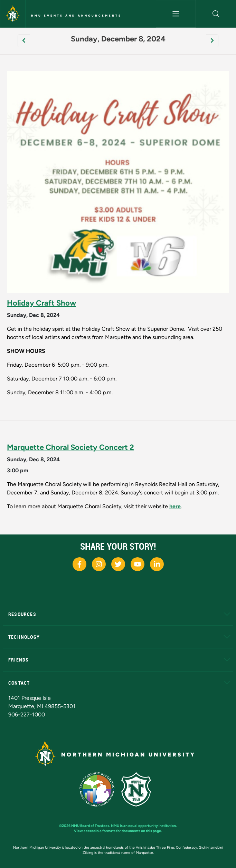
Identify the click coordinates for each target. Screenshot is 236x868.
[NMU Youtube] (138, 564)
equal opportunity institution (152, 826)
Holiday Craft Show (41, 303)
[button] (216, 14)
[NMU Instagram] (99, 564)
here (175, 506)
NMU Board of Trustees (90, 826)
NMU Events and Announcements (76, 16)
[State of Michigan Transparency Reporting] (100, 789)
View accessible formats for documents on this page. (118, 831)
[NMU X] (118, 564)
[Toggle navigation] (176, 14)
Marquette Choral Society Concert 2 (70, 447)
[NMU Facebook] (79, 564)
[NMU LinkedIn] (157, 564)
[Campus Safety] (139, 789)
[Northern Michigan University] (13, 14)
